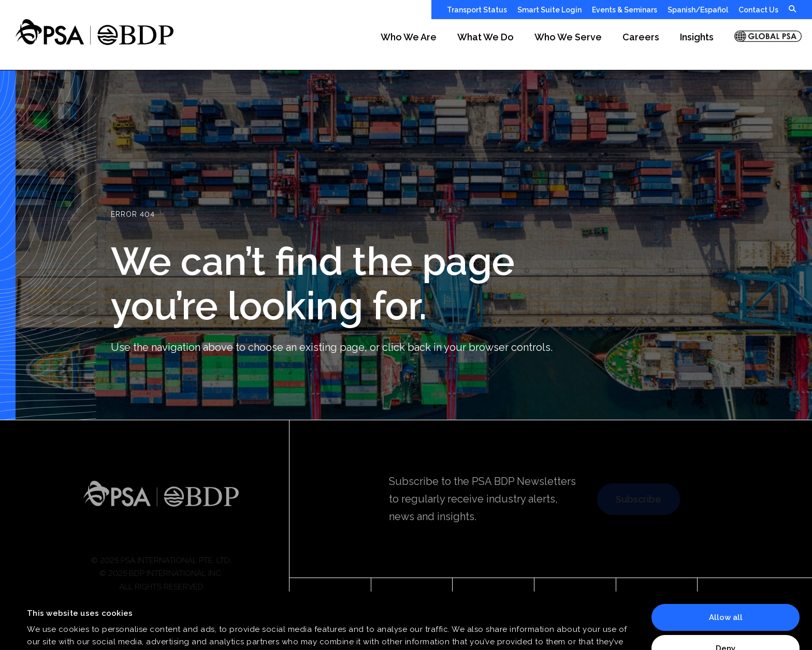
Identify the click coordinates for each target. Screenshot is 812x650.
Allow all (726, 565)
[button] (409, 45)
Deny (726, 595)
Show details (52, 630)
